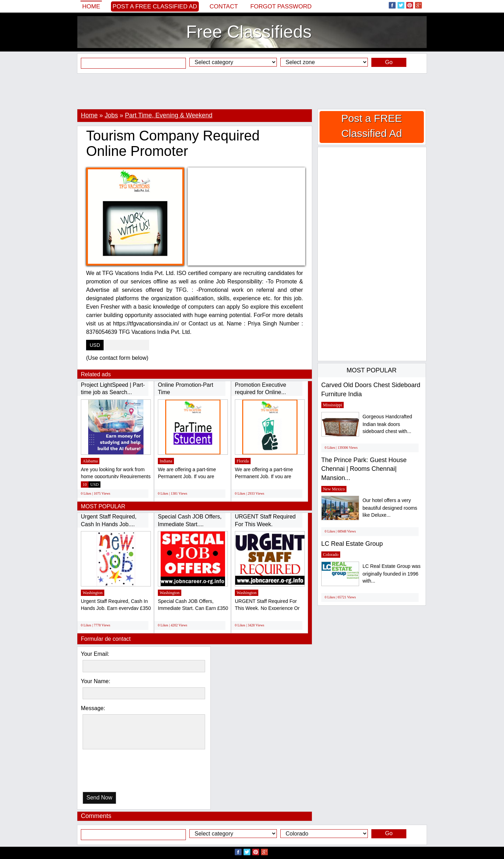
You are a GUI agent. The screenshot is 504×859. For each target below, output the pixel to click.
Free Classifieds (249, 32)
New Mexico (334, 489)
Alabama (90, 461)
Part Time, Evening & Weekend (169, 115)
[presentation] (119, 772)
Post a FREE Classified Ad (155, 6)
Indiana (166, 461)
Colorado (331, 555)
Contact (224, 6)
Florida (243, 461)
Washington (93, 593)
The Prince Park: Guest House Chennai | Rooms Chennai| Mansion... (364, 469)
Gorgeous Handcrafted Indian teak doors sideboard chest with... (387, 424)
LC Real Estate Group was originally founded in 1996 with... (392, 574)
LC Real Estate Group (352, 544)
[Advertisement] (252, 91)
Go (389, 62)
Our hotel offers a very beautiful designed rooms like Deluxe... (390, 508)
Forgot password (281, 6)
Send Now (99, 798)
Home (91, 6)
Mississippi (333, 405)
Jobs (111, 115)
